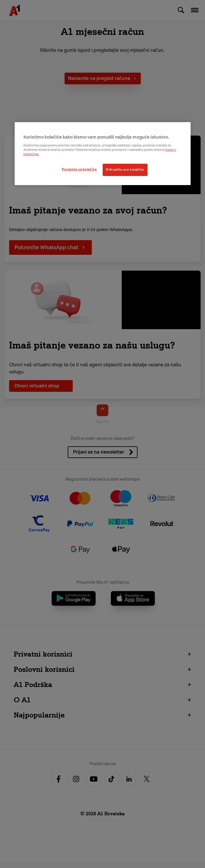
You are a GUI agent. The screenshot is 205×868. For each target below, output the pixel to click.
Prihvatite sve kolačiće (125, 170)
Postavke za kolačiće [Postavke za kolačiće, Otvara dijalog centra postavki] (79, 169)
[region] (103, 154)
